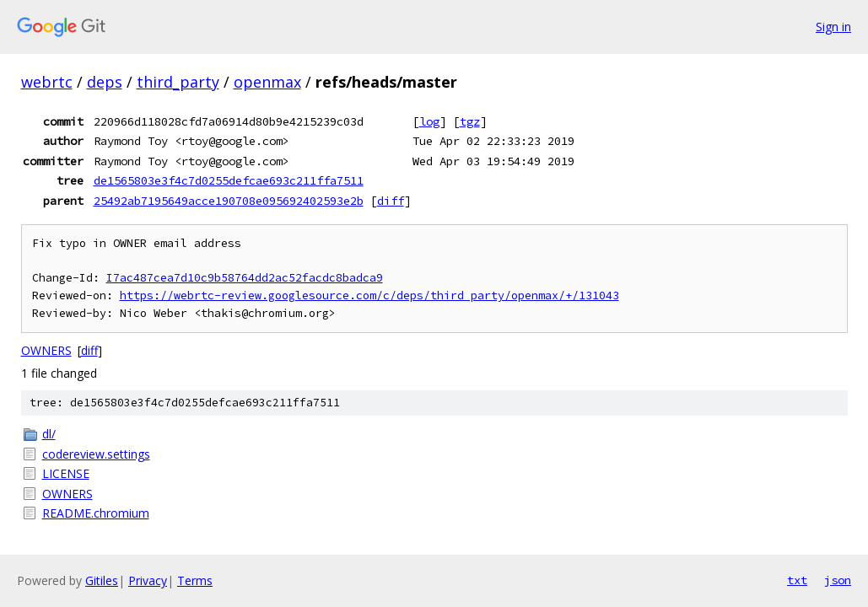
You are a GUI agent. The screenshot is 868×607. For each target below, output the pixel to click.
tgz (470, 121)
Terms (195, 580)
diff (391, 201)
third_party (178, 82)
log (429, 121)
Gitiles (102, 580)
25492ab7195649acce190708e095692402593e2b (229, 201)
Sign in (833, 27)
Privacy (148, 580)
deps (105, 82)
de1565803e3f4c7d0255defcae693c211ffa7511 (229, 180)
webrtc (47, 82)
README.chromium (96, 513)
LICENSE (66, 473)
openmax (267, 82)
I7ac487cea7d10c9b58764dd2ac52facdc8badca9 (245, 278)
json (838, 580)
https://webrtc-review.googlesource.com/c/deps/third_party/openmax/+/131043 (369, 295)
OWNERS (46, 350)
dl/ (49, 434)
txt (797, 580)
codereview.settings (96, 454)
